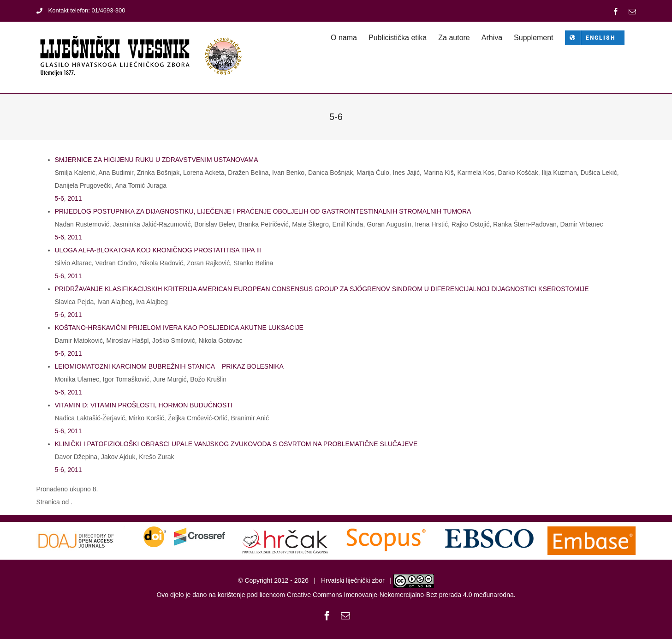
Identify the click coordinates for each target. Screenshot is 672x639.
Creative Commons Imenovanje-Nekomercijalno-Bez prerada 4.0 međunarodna (400, 595)
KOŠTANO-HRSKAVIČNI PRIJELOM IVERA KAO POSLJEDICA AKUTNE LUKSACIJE (179, 328)
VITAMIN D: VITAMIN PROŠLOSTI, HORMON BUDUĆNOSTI (144, 405)
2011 (75, 198)
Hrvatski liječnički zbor (353, 581)
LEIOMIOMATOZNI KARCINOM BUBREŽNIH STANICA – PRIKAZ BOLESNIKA (169, 366)
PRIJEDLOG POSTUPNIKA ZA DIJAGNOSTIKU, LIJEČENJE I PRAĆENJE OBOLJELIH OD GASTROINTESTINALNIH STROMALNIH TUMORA (263, 211)
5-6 (59, 198)
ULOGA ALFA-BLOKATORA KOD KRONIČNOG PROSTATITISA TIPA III (158, 250)
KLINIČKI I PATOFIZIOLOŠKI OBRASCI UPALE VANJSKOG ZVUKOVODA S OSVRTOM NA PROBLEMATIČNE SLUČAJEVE (236, 444)
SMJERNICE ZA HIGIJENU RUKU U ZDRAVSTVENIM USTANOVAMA (157, 160)
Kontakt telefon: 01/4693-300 (81, 10)
